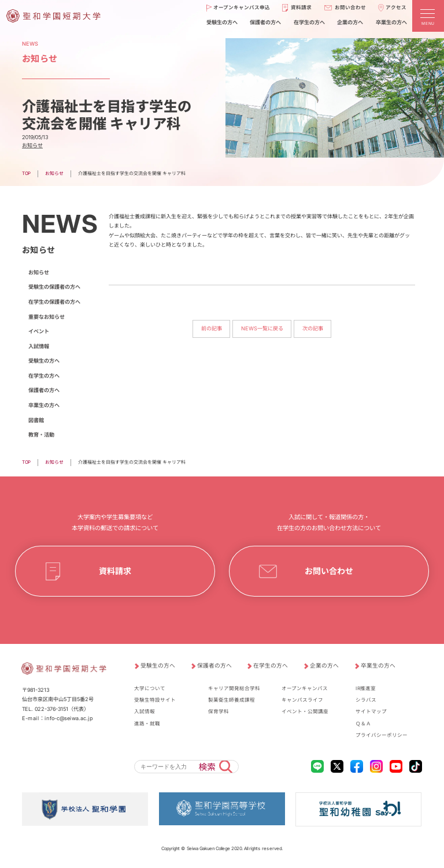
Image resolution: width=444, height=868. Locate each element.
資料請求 (115, 571)
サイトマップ (371, 711)
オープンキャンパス (305, 688)
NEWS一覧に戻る (262, 329)
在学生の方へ (44, 376)
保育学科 (219, 711)
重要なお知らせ (47, 317)
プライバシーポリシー (382, 735)
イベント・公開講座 (305, 711)
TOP (26, 173)
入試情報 (39, 346)
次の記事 (313, 329)
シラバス (366, 700)
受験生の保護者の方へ (54, 287)
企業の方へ (324, 665)
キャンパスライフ (302, 700)
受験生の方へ (44, 361)
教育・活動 (41, 435)
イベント (39, 331)
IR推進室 (366, 688)
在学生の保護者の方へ (54, 302)
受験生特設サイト (155, 700)
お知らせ (32, 145)
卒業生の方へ (44, 405)
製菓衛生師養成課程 (232, 700)
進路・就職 (147, 724)
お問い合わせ (329, 571)
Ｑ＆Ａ (363, 724)
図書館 (36, 420)
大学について (150, 688)
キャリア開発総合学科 (234, 688)
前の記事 (211, 329)
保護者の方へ (44, 390)
